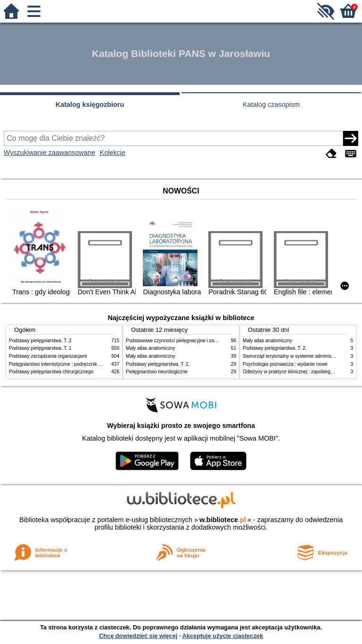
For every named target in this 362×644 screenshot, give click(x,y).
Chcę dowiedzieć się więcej (138, 636)
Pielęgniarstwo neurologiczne (157, 372)
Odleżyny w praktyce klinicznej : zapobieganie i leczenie (302, 372)
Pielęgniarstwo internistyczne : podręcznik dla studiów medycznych (79, 364)
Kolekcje (113, 153)
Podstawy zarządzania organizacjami (48, 356)
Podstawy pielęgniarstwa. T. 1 (40, 348)
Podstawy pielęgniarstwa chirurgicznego (51, 372)
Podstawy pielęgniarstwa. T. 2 (40, 341)
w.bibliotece (223, 520)
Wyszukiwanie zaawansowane (49, 153)
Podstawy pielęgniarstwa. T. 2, (158, 364)
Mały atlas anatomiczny (151, 348)
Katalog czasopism (271, 105)
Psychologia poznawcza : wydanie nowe (285, 364)
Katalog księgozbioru (90, 105)
